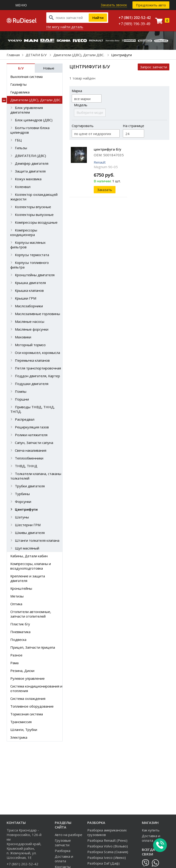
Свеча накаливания (31, 450)
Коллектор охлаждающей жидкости (34, 197)
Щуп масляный (27, 548)
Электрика (19, 737)
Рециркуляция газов (32, 427)
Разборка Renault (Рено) (107, 840)
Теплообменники (29, 458)
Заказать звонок (114, 5)
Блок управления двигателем (27, 110)
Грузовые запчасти (63, 843)
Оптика (16, 604)
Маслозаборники (29, 306)
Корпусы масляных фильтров (28, 245)
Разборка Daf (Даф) (103, 863)
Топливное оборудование (32, 706)
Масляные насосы (30, 321)
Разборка (63, 851)
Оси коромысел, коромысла (37, 353)
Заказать (105, 190)
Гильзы (21, 148)
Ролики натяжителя (31, 435)
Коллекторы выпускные (34, 215)
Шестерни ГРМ (28, 525)
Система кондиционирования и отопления (36, 688)
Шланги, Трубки (24, 730)
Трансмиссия (21, 722)
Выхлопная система (26, 77)
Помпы (21, 391)
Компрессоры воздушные (36, 222)
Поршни (22, 399)
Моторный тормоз (30, 345)
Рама (14, 663)
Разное (16, 655)
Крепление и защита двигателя (28, 578)
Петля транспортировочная (38, 368)
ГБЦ (18, 140)
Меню (21, 5)
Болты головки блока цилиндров (30, 130)
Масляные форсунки (32, 329)
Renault (100, 162)
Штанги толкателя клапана (37, 540)
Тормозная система (27, 714)
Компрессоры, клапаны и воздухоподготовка (31, 566)
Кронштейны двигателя (35, 275)
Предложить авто (151, 5)
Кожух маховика (28, 179)
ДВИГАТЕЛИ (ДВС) (30, 156)
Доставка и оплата (64, 859)
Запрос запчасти (154, 67)
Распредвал (25, 419)
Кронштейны (21, 588)
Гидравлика (20, 92)
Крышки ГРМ (26, 298)
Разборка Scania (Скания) (108, 852)
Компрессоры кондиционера (24, 232)
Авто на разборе (69, 835)
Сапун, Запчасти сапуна (34, 443)
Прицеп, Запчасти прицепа (33, 647)
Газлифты (18, 84)
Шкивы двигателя (30, 533)
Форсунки (23, 502)
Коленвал (23, 187)
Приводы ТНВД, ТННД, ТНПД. (33, 409)
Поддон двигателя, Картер (37, 376)
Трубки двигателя (30, 486)
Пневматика (20, 632)
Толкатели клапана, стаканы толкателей (36, 476)
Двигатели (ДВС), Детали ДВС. (79, 55)
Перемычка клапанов (32, 360)
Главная (13, 55)
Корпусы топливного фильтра (30, 265)
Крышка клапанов (29, 290)
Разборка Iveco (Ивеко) (107, 857)
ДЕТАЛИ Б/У (37, 55)
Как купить (151, 830)
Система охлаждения (28, 698)
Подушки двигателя (32, 384)
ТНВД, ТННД (26, 466)
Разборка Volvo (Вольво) (108, 846)
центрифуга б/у (107, 149)
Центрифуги (26, 509)
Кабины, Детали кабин (29, 556)
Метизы (17, 596)
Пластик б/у (20, 624)
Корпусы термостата (32, 255)
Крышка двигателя (30, 283)
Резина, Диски (22, 671)
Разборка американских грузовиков (107, 832)
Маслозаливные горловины (37, 314)
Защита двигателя (30, 171)
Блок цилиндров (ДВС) (34, 120)
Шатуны (22, 517)
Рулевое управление (27, 678)
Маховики (23, 337)
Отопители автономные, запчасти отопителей (31, 614)
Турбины (22, 494)
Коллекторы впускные (33, 207)
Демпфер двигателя (32, 163)
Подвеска (18, 640)
